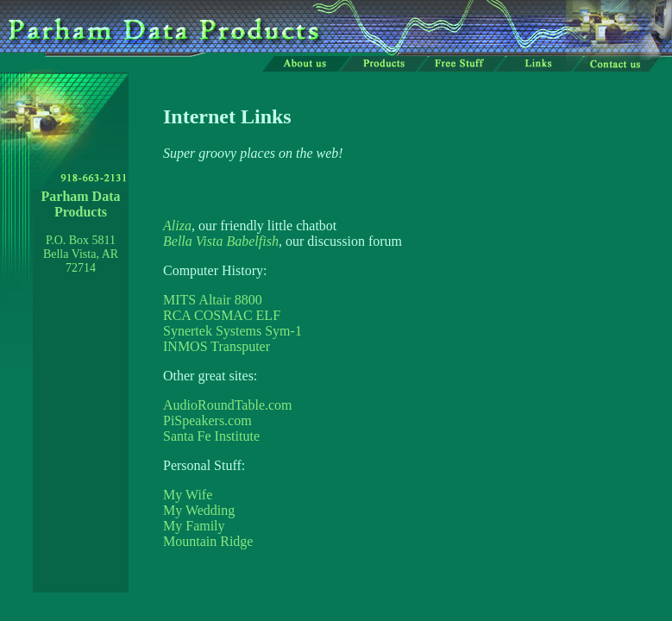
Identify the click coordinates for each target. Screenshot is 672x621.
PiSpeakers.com (207, 420)
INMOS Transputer (217, 346)
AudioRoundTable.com (228, 405)
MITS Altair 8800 (213, 300)
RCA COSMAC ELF (222, 315)
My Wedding (199, 510)
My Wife (188, 495)
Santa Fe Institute (211, 436)
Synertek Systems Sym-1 (232, 331)
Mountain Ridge (208, 541)
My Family (194, 526)
